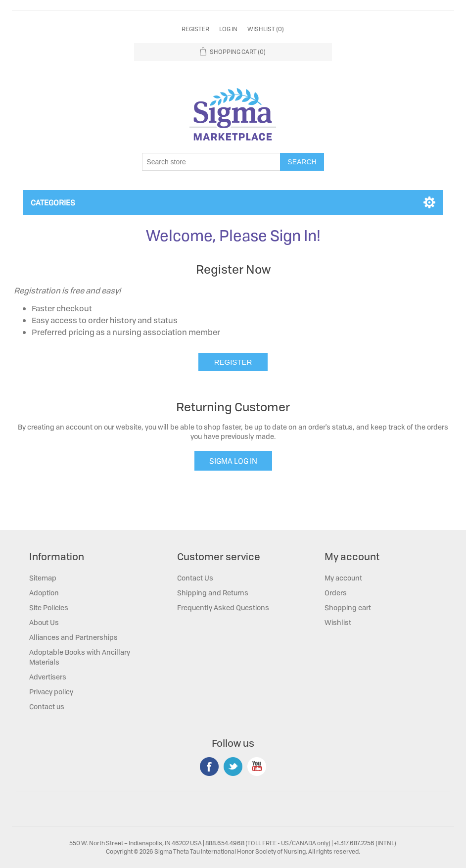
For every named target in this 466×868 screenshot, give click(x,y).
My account (343, 578)
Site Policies (49, 607)
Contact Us (195, 578)
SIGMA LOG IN (233, 461)
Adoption (44, 593)
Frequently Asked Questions (223, 607)
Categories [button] (53, 202)
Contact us (47, 706)
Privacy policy (51, 692)
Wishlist (338, 622)
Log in (228, 29)
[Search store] (211, 162)
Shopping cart (348, 607)
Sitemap (43, 578)
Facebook (209, 767)
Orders (336, 593)
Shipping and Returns (213, 593)
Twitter (233, 767)
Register (195, 29)
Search (302, 162)
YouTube (257, 767)
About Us (44, 622)
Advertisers (48, 677)
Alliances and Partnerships (73, 637)
